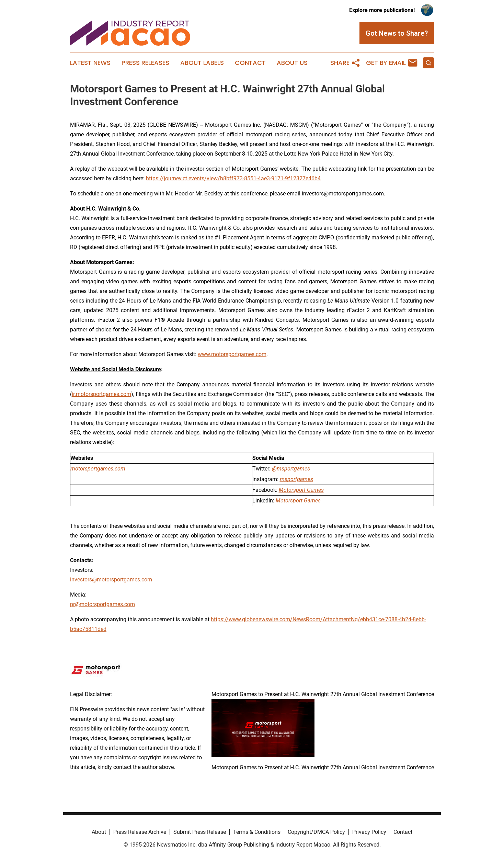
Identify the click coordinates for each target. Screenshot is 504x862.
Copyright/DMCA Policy (316, 832)
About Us (292, 63)
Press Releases (145, 63)
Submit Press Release (200, 832)
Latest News (90, 63)
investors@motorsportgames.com (111, 580)
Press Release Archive (140, 832)
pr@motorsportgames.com (102, 604)
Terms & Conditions (257, 832)
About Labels (202, 63)
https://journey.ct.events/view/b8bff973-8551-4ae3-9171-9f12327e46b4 (233, 178)
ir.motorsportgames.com (101, 394)
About (99, 832)
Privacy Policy (369, 832)
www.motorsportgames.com (232, 354)
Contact (250, 63)
